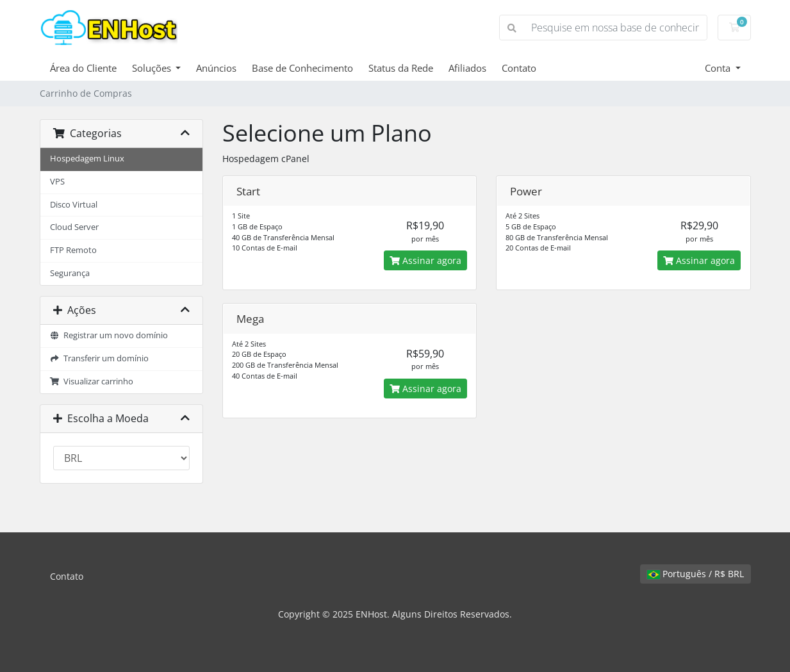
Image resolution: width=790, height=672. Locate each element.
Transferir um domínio (100, 358)
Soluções (153, 68)
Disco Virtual (74, 205)
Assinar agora (425, 260)
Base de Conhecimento (302, 68)
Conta (719, 68)
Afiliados (467, 68)
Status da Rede (401, 68)
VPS (57, 182)
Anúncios (216, 68)
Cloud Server (74, 227)
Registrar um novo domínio (109, 335)
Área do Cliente (83, 68)
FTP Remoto (73, 250)
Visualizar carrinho (92, 381)
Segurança (70, 273)
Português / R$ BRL (695, 574)
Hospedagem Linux (87, 159)
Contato (519, 68)
